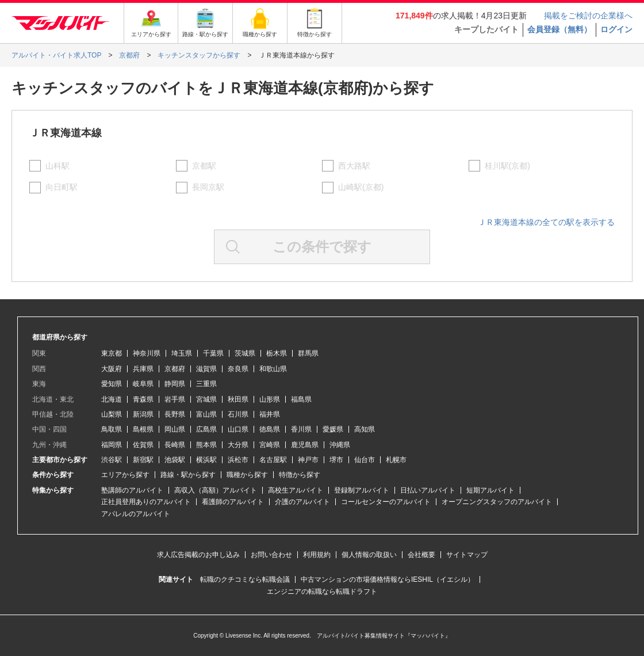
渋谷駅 (112, 460)
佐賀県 (143, 445)
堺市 (336, 460)
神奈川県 (147, 353)
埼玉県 (182, 353)
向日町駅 (62, 187)
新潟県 (143, 414)
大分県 (238, 445)
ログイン (616, 29)
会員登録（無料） (559, 29)
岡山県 (175, 429)
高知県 (365, 429)
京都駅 (204, 166)
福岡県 (112, 445)
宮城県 (206, 399)
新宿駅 (143, 460)
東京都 (112, 353)
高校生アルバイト (296, 490)
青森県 (143, 399)
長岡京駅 (208, 187)
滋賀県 (206, 369)
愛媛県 (333, 429)
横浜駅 (206, 460)
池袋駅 (175, 460)
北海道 (112, 399)
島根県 (143, 429)
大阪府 (112, 369)
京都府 (175, 369)
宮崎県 (270, 445)
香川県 (301, 429)
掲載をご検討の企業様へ (588, 16)
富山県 (206, 414)
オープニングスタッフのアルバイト (497, 502)
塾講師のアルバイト (132, 490)
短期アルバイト (490, 490)
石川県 (238, 414)
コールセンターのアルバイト (386, 502)
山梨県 (112, 414)
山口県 (238, 429)
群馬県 (308, 353)
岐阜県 (143, 384)
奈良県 (238, 369)
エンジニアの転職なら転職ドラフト (322, 592)
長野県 (175, 414)
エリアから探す (125, 475)
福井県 (270, 414)
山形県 (270, 399)
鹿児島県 (305, 445)
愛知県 (112, 384)
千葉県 (213, 353)
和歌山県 (273, 369)
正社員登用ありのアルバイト (146, 502)
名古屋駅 (273, 460)
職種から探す (247, 475)
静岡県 (175, 384)
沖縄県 (340, 445)
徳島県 (270, 429)
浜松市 (238, 460)
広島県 (206, 429)
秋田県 (238, 399)
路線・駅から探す (188, 475)
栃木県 (277, 353)
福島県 (301, 399)
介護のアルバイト (302, 502)
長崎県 (175, 445)
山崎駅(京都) (361, 187)
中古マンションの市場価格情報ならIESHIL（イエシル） (388, 579)
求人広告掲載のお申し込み (198, 555)
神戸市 (308, 460)
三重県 (206, 384)
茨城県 (245, 353)
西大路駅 (354, 166)
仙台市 (365, 460)
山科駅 (57, 166)
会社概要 (421, 555)
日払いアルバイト (428, 490)
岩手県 (175, 399)
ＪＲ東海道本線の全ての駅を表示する (546, 222)
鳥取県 (112, 429)
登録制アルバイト (362, 490)
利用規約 (317, 555)
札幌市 (396, 460)
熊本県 (206, 445)
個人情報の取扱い (369, 555)
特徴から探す (300, 475)
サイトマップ (467, 555)
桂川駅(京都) (507, 166)
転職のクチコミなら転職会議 (245, 579)
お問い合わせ (271, 555)
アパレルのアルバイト (136, 514)
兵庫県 (143, 369)
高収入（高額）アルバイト (216, 490)
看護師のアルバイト (233, 502)
